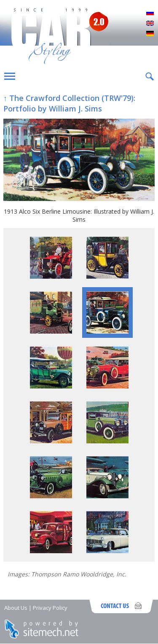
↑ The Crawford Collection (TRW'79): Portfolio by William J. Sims (69, 103)
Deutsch (150, 34)
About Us (16, 608)
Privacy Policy (50, 608)
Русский (150, 14)
